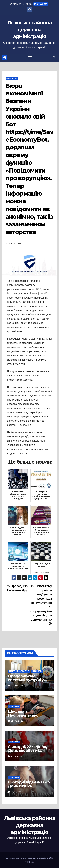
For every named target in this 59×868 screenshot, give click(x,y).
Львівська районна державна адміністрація (29, 30)
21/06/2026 (17, 792)
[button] (54, 58)
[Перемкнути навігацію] (30, 58)
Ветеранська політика (19, 671)
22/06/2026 (17, 686)
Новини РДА (12, 78)
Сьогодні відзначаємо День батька (29, 784)
